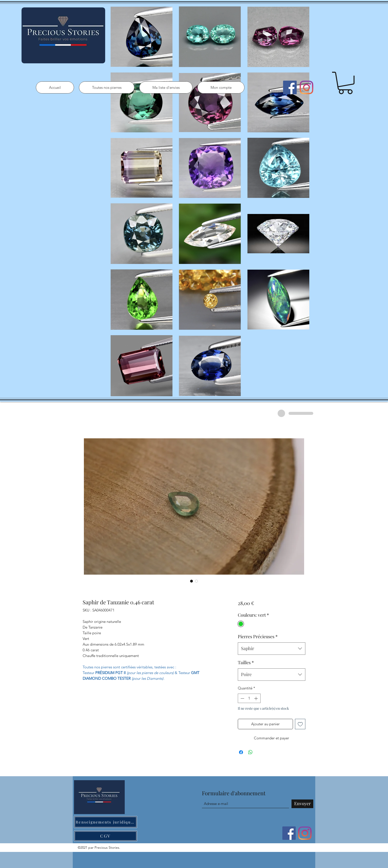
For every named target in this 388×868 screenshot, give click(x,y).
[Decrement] (242, 698)
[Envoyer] (302, 804)
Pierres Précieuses (258, 636)
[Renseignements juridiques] (106, 822)
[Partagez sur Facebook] (241, 752)
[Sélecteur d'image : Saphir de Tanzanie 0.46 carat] (192, 581)
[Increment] (256, 698)
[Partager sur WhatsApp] (250, 752)
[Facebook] (290, 87)
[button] (345, 83)
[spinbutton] (249, 698)
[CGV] (106, 836)
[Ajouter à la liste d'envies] (300, 724)
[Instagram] (306, 87)
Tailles (246, 662)
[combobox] (272, 649)
